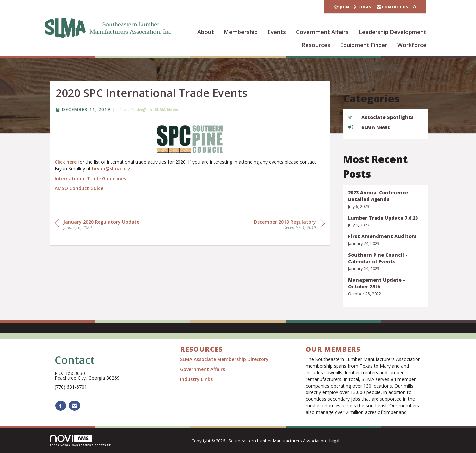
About (206, 32)
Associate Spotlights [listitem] (381, 117)
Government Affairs (322, 32)
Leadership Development (393, 32)
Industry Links (196, 379)
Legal (334, 441)
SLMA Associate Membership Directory (225, 359)
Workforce (412, 45)
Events (277, 32)
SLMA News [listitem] (369, 127)
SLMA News (166, 111)
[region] (289, 225)
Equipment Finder (364, 45)
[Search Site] (415, 7)
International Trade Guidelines (90, 179)
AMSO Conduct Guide (79, 189)
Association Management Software (80, 441)
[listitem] (386, 200)
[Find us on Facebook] (61, 406)
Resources (316, 45)
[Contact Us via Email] (75, 406)
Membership (241, 32)
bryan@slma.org (111, 169)
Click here (66, 163)
